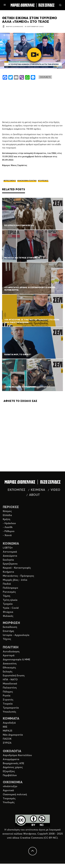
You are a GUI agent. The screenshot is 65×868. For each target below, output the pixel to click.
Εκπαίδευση (10, 627)
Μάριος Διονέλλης (15, 27)
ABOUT (34, 495)
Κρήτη (6, 519)
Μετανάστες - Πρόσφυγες (18, 576)
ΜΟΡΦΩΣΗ (11, 623)
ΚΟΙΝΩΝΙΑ (11, 544)
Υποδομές (9, 802)
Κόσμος (7, 511)
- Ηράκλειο (9, 523)
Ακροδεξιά (9, 723)
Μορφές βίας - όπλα (15, 580)
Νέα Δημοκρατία (13, 735)
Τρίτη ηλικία (10, 600)
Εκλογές (8, 672)
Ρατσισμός (9, 592)
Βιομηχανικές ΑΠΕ (13, 763)
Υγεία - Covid (11, 608)
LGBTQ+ (8, 548)
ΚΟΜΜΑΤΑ (11, 719)
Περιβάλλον (10, 775)
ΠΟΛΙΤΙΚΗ (11, 647)
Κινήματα (8, 572)
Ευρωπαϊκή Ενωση (14, 676)
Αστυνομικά (10, 552)
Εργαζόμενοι (10, 564)
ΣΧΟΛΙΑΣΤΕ (45, 77)
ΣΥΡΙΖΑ (7, 743)
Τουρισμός (9, 799)
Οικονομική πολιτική (15, 795)
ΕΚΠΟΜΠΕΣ (16, 490)
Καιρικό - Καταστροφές (17, 568)
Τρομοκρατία (11, 708)
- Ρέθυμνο (9, 531)
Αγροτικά (8, 790)
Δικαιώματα (10, 556)
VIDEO (55, 490)
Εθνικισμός (9, 668)
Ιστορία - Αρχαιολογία (16, 635)
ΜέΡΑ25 (8, 731)
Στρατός (8, 700)
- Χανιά (7, 535)
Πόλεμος (8, 692)
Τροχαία (8, 604)
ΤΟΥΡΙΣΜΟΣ (44, 181)
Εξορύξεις (9, 771)
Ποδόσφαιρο (10, 588)
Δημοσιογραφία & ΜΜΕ (16, 660)
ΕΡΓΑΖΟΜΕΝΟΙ (10, 181)
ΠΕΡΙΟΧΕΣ (11, 507)
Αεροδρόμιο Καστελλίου (17, 755)
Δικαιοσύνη (10, 664)
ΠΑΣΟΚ (7, 739)
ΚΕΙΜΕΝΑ (38, 490)
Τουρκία (8, 704)
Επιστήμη (8, 631)
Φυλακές (8, 616)
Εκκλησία (8, 560)
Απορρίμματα (11, 759)
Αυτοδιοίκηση (11, 652)
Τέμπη (6, 596)
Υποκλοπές (9, 712)
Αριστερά (9, 656)
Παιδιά (7, 584)
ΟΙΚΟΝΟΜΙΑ (13, 782)
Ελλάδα (7, 515)
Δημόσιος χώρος (13, 767)
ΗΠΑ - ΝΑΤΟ (10, 680)
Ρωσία (7, 696)
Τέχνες (7, 639)
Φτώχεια (8, 612)
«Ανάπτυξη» (10, 786)
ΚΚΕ (5, 727)
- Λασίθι (8, 527)
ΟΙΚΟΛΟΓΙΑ (12, 751)
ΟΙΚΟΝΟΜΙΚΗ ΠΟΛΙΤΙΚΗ (27, 181)
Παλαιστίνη (10, 688)
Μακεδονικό (10, 684)
